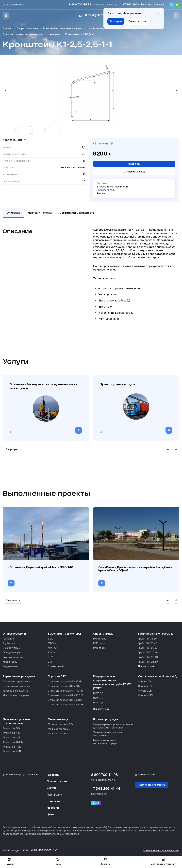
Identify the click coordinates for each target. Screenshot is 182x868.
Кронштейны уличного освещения (63, 29)
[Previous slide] (6, 90)
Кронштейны (10, 662)
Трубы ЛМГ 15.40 (148, 643)
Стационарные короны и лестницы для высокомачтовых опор (113, 726)
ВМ (50, 662)
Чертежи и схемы (40, 213)
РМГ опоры (100, 643)
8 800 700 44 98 (80, 5)
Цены (50, 815)
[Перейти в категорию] (79, 430)
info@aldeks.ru (147, 775)
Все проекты (13, 600)
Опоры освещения (27, 29)
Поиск (57, 862)
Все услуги (12, 449)
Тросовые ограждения (16, 691)
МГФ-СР (53, 648)
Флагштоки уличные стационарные (16, 722)
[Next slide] (176, 90)
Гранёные (8, 639)
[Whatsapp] (177, 5)
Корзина (105, 862)
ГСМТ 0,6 (98, 698)
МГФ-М (52, 643)
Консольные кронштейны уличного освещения (114, 29)
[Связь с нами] (176, 15)
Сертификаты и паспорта (77, 213)
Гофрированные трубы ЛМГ (157, 634)
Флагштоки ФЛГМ (13, 742)
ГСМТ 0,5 (98, 694)
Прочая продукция (105, 720)
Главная (7, 29)
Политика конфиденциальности (161, 851)
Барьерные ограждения (19, 677)
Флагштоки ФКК (12, 733)
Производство (57, 782)
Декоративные (11, 648)
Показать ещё (56, 666)
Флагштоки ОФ (11, 728)
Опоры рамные (103, 634)
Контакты (54, 801)
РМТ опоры (100, 648)
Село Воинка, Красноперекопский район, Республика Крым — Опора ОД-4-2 (135, 569)
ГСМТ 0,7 (98, 703)
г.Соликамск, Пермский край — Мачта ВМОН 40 (40, 567)
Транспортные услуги (118, 384)
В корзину (134, 164)
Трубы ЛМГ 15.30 (148, 639)
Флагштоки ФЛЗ (12, 747)
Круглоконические (13, 657)
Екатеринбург (156, 5)
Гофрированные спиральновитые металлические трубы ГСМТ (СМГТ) (112, 683)
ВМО (51, 639)
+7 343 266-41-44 (135, 5)
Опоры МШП (145, 696)
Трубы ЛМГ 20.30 (148, 648)
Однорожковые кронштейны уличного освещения (31, 35)
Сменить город (137, 21)
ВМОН (52, 653)
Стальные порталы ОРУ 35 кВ (65, 682)
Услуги (51, 788)
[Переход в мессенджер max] (99, 803)
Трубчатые (9, 643)
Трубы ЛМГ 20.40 (148, 653)
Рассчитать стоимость (152, 785)
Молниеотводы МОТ (60, 729)
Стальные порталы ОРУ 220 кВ (66, 696)
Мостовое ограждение (16, 696)
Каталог (10, 862)
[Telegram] (172, 5)
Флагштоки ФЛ (11, 738)
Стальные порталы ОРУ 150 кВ (65, 691)
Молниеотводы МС (59, 734)
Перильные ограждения (17, 686)
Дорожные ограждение (16, 682)
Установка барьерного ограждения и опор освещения (43, 386)
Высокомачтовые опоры (64, 634)
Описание (13, 213)
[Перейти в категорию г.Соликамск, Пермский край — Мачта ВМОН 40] (11, 583)
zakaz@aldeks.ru (15, 5)
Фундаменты (10, 667)
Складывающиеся (13, 653)
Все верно (116, 21)
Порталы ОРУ (57, 677)
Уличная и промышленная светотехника (107, 734)
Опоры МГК (145, 682)
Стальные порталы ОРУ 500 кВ (66, 705)
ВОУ (50, 657)
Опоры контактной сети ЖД (157, 677)
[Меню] (6, 15)
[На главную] (91, 16)
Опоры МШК (145, 691)
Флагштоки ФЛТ (12, 752)
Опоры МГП (145, 686)
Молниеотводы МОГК (61, 725)
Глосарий (53, 775)
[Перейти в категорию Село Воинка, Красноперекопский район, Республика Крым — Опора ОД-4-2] (102, 583)
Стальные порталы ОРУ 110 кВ (65, 686)
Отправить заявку (134, 172)
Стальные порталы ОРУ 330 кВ (66, 700)
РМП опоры (100, 639)
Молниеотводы (58, 720)
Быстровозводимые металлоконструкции (105, 742)
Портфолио (54, 795)
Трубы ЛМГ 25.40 (148, 657)
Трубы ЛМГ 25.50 (148, 662)
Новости (53, 808)
